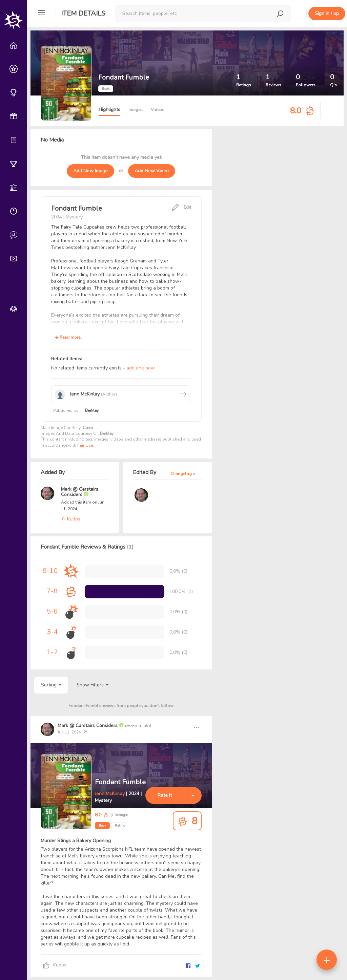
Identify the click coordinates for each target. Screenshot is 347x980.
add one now (141, 368)
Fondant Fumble (120, 782)
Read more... (69, 337)
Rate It (165, 795)
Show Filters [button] (93, 685)
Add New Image (90, 171)
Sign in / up (327, 13)
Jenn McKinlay (110, 794)
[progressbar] (125, 592)
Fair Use (85, 445)
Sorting (51, 685)
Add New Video (152, 171)
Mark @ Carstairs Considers (80, 492)
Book (102, 826)
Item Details (83, 13)
